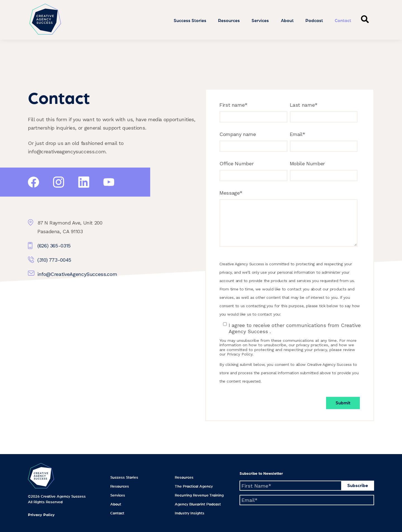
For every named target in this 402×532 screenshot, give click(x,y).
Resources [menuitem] (120, 486)
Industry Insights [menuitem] (190, 513)
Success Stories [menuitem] (124, 478)
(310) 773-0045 (54, 260)
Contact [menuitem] (117, 513)
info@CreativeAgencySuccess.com (77, 274)
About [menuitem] (116, 504)
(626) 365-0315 (54, 246)
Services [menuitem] (118, 495)
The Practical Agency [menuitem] (194, 486)
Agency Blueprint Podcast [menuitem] (198, 504)
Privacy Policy (41, 515)
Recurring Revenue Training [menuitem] (199, 495)
